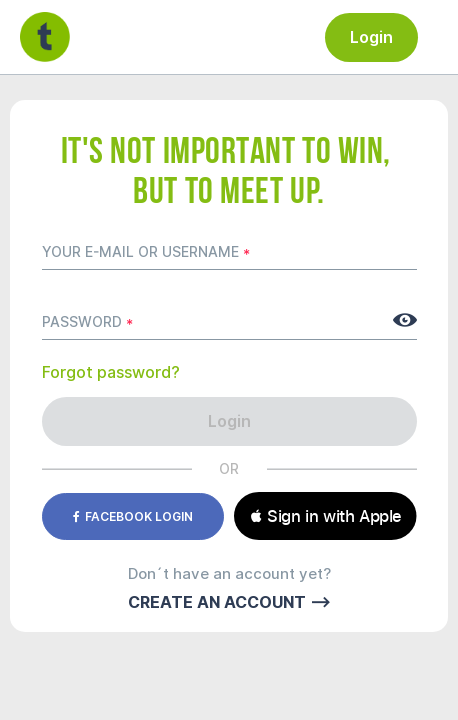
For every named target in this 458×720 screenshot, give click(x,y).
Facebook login (133, 516)
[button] (325, 516)
